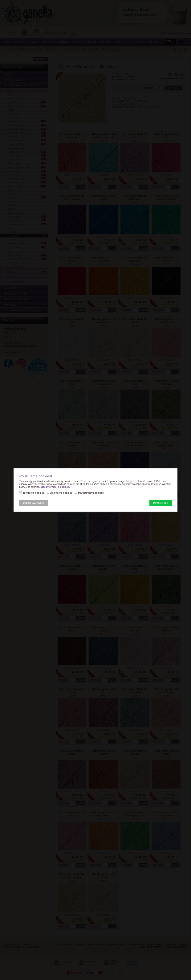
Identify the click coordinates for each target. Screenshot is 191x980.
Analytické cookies (61, 493)
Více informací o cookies (55, 487)
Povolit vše (161, 503)
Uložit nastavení (34, 503)
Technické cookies (33, 493)
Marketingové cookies (91, 493)
